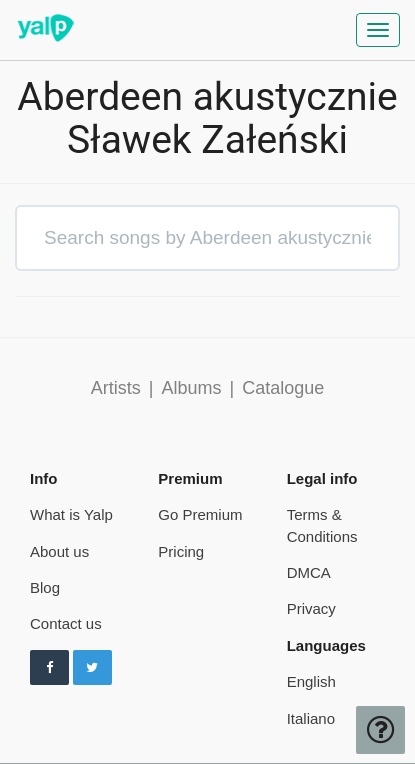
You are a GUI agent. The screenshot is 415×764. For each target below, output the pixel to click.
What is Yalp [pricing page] (71, 514)
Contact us (66, 623)
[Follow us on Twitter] (92, 668)
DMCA (309, 572)
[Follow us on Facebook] (49, 668)
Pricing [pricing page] (181, 551)
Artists (116, 388)
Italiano (311, 718)
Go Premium (200, 514)
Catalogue (283, 388)
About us (59, 551)
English (311, 681)
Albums (191, 388)
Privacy (311, 608)
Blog (45, 587)
